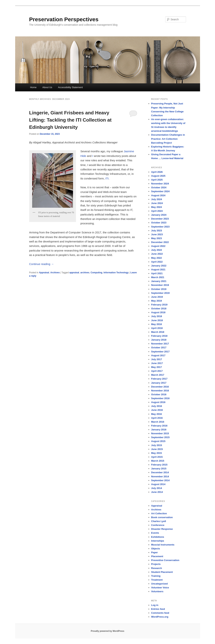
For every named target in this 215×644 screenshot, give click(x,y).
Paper (155, 552)
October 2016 (159, 394)
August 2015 (158, 441)
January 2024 (159, 215)
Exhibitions (158, 537)
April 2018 (157, 328)
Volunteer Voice (160, 588)
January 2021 (159, 281)
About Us (47, 87)
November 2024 (160, 184)
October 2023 (159, 223)
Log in (155, 605)
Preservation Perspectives (64, 19)
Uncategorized (160, 584)
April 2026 (157, 172)
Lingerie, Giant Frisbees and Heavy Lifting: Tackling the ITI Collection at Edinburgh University (70, 120)
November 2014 (160, 476)
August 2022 (158, 246)
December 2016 (160, 387)
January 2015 (159, 469)
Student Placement (162, 572)
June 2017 (157, 363)
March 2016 (158, 422)
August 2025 (158, 176)
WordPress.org (160, 617)
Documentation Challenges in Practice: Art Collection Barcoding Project (168, 139)
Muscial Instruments (163, 545)
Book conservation (162, 517)
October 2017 (159, 348)
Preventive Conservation (165, 560)
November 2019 (160, 285)
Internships (158, 541)
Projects (156, 564)
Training (156, 576)
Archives (55, 273)
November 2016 (160, 391)
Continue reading (42, 264)
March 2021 (158, 277)
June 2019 (157, 297)
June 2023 (157, 234)
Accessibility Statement (70, 87)
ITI (107, 178)
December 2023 (160, 219)
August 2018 (158, 312)
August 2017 (158, 355)
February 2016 (159, 426)
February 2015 (159, 465)
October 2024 (159, 187)
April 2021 (157, 273)
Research (157, 568)
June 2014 (157, 492)
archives (85, 273)
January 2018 (159, 340)
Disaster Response (162, 529)
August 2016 (158, 402)
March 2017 (158, 375)
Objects (156, 549)
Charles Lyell (159, 521)
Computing (96, 273)
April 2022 (157, 262)
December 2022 (160, 242)
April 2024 (157, 211)
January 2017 (159, 383)
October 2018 (159, 309)
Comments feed (160, 613)
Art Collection (159, 513)
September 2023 (160, 227)
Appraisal (44, 273)
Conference (158, 525)
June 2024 (157, 203)
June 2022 (157, 254)
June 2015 (157, 449)
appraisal (74, 273)
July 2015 (157, 445)
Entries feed (158, 609)
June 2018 (157, 320)
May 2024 (157, 207)
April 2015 (157, 457)
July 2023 (157, 231)
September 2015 (160, 437)
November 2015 (160, 433)
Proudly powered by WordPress (107, 631)
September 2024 (160, 191)
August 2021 (158, 270)
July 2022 (157, 250)
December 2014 (160, 472)
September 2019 (160, 293)
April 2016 (157, 418)
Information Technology (116, 273)
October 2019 (159, 289)
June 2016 (157, 410)
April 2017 (157, 371)
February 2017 (159, 379)
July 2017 (157, 359)
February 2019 (159, 305)
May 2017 (157, 367)
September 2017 (160, 352)
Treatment (157, 580)
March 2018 (158, 332)
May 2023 (157, 238)
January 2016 (159, 430)
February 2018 (159, 336)
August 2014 (158, 484)
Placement (157, 556)
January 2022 (159, 266)
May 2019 (157, 301)
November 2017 (160, 344)
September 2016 (160, 398)
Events (155, 533)
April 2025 (157, 180)
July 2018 (157, 316)
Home (33, 87)
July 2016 (157, 406)
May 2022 (157, 258)
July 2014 (157, 488)
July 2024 (157, 199)
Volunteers (157, 591)
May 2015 (157, 453)
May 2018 (157, 324)
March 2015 (158, 461)
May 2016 (157, 414)
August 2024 (158, 195)
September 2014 (160, 480)
